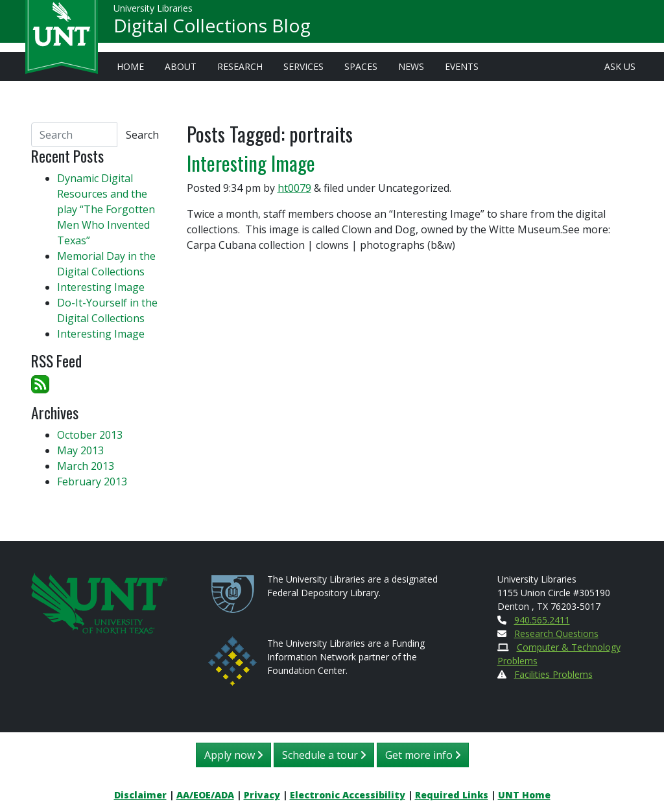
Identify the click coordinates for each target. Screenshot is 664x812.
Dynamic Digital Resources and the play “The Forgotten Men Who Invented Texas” (106, 209)
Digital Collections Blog (212, 30)
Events (462, 66)
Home (130, 66)
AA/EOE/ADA (205, 795)
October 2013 (90, 435)
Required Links (452, 795)
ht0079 (294, 188)
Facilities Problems (553, 674)
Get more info (423, 755)
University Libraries (153, 13)
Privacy (262, 795)
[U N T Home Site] (99, 602)
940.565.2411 (542, 620)
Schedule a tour (324, 755)
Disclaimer (140, 795)
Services (303, 66)
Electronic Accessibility (348, 795)
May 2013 (80, 450)
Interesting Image (251, 163)
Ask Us (620, 66)
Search (142, 135)
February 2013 (92, 481)
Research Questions (556, 633)
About (181, 66)
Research (240, 66)
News (411, 66)
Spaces (361, 66)
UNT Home (524, 795)
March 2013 (86, 466)
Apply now (233, 755)
